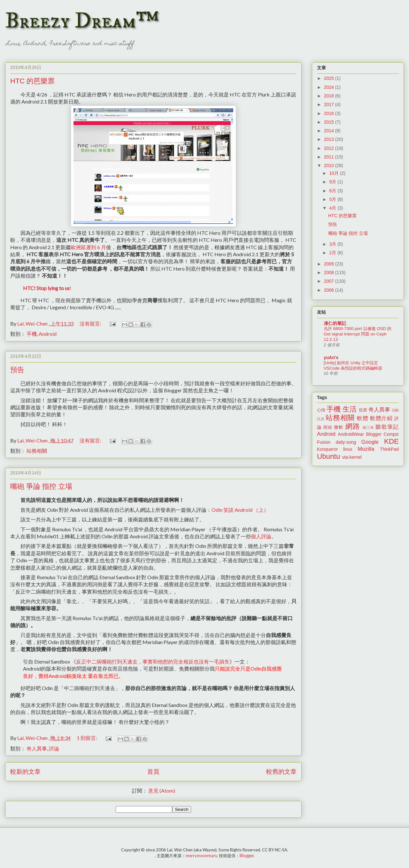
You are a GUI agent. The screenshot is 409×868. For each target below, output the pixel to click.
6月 (333, 191)
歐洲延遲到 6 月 (88, 247)
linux (348, 449)
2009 (330, 264)
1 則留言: (87, 738)
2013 (330, 139)
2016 (330, 113)
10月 (334, 173)
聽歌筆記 (387, 427)
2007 (330, 281)
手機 (32, 334)
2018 (330, 96)
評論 (54, 748)
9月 (333, 182)
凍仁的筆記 (335, 323)
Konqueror (327, 449)
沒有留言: (91, 323)
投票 (363, 410)
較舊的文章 (281, 771)
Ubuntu (328, 456)
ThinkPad (389, 449)
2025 (330, 78)
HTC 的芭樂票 (32, 81)
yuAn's (331, 357)
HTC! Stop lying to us (46, 288)
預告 (17, 370)
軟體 (363, 418)
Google (370, 442)
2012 (330, 148)
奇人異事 (37, 748)
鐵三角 (369, 427)
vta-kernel (352, 457)
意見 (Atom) (162, 791)
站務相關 (37, 451)
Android (48, 334)
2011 (330, 157)
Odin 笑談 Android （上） (240, 510)
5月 (333, 199)
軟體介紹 (381, 418)
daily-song (346, 442)
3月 (333, 244)
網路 (353, 426)
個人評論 (261, 536)
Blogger (374, 434)
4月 (333, 208)
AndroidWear (351, 434)
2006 (330, 290)
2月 (333, 253)
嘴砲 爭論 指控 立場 (41, 486)
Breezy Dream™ (82, 21)
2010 (330, 165)
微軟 (339, 427)
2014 (330, 131)
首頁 (153, 771)
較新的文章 (25, 771)
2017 (330, 104)
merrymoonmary (201, 856)
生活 (350, 409)
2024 (330, 87)
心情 (321, 410)
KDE (391, 441)
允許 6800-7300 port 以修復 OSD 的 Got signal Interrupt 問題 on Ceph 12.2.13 (358, 334)
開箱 (328, 427)
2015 (330, 122)
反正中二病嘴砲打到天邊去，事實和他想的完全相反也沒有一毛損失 (153, 661)
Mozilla (366, 449)
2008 (330, 273)
